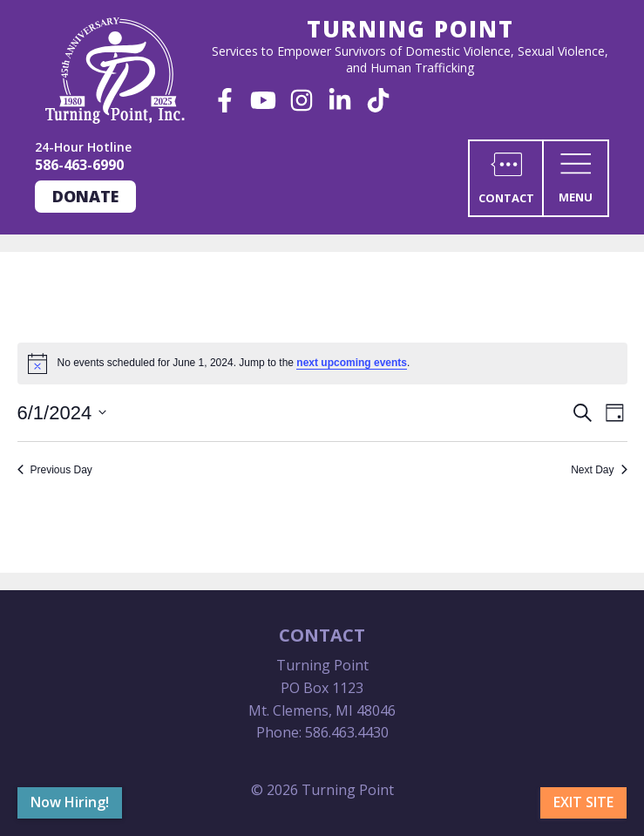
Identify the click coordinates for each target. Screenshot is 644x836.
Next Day (599, 470)
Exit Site (583, 802)
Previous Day (55, 470)
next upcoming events (352, 363)
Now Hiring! (70, 802)
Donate (85, 196)
